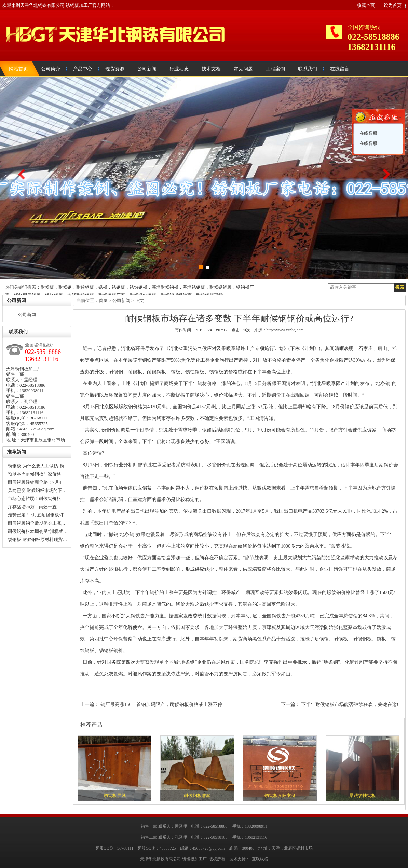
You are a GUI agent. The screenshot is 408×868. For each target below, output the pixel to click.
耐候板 (135, 372)
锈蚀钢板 (195, 372)
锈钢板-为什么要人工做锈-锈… (38, 466)
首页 (103, 300)
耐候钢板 (157, 372)
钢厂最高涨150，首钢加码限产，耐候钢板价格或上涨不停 (161, 705)
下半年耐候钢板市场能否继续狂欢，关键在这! (350, 705)
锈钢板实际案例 (280, 795)
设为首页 (393, 5)
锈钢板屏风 (115, 795)
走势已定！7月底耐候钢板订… (38, 515)
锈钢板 (216, 372)
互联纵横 (260, 859)
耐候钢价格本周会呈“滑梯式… (38, 531)
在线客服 (368, 133)
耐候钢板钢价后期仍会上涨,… (37, 523)
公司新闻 (27, 314)
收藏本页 (366, 5)
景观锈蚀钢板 (363, 795)
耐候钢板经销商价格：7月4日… (35, 483)
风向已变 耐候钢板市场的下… (37, 490)
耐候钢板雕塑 (197, 795)
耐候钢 (116, 372)
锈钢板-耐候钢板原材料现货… (37, 540)
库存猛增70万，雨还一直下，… (32, 508)
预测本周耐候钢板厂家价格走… (35, 475)
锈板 (176, 372)
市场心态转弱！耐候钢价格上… (35, 499)
